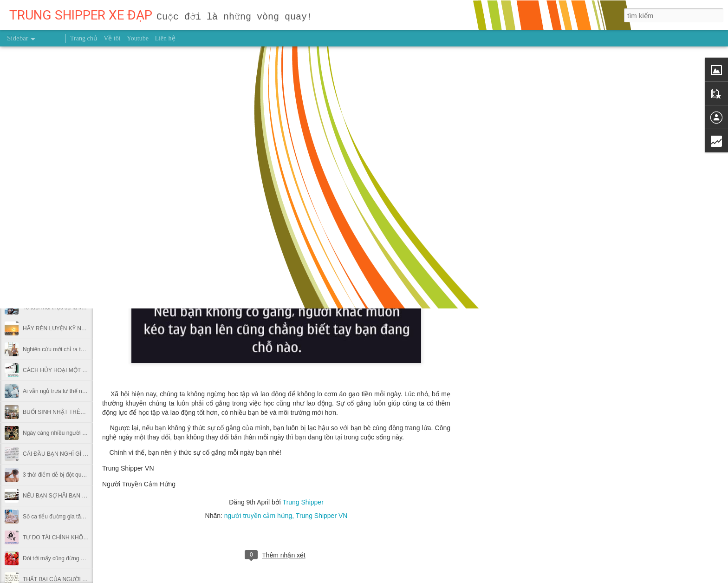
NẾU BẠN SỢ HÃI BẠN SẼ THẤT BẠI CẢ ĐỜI (79, 496)
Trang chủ (84, 38)
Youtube (138, 38)
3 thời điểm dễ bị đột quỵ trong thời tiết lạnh (77, 475)
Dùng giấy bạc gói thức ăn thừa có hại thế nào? (82, 266)
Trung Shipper (303, 502)
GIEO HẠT (36, 203)
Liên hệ (165, 38)
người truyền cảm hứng (258, 516)
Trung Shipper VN (322, 516)
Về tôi (112, 38)
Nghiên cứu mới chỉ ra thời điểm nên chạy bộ (78, 349)
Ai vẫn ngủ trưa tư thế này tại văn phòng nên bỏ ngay (89, 391)
